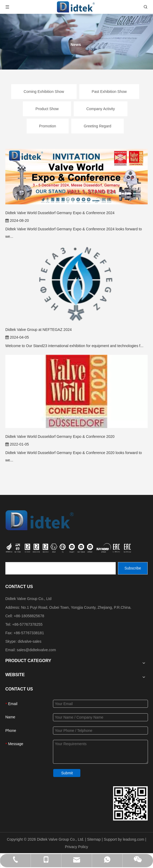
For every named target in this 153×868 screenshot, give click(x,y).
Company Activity (100, 109)
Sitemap (94, 839)
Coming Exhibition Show (44, 92)
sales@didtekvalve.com (36, 650)
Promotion (48, 126)
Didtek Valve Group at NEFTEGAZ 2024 (39, 330)
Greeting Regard (98, 126)
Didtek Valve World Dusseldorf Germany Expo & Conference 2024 (60, 213)
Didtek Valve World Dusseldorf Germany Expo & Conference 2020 (60, 437)
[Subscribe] (133, 568)
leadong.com (134, 839)
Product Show (47, 109)
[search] (61, 568)
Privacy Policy (76, 847)
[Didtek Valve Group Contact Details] (130, 803)
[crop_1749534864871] (69, 547)
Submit (67, 773)
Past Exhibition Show (109, 92)
